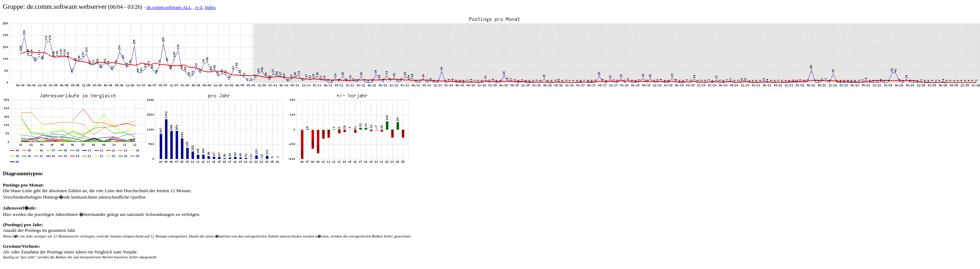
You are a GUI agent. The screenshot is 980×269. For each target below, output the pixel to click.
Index (210, 7)
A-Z (199, 7)
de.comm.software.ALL (169, 7)
